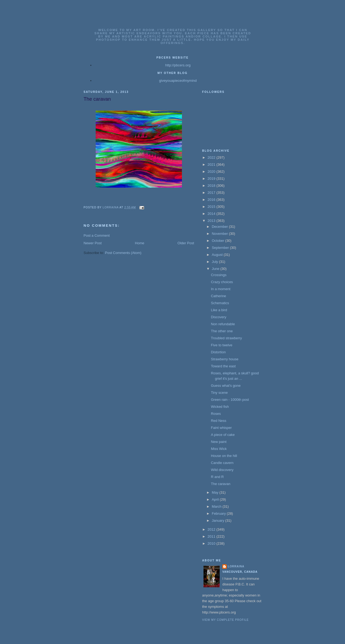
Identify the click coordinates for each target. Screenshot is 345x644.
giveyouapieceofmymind (178, 81)
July (215, 262)
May (216, 492)
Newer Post (93, 243)
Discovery (218, 317)
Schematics (220, 303)
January (219, 521)
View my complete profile (225, 620)
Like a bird (219, 310)
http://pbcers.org (178, 65)
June (216, 269)
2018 (212, 186)
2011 (212, 536)
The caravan (220, 484)
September (221, 248)
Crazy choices (222, 282)
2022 (212, 157)
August (218, 255)
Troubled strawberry (226, 338)
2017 (212, 193)
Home (140, 243)
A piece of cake (223, 435)
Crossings (219, 275)
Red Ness (218, 421)
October (219, 241)
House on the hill (224, 456)
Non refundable (223, 324)
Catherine (218, 296)
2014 (212, 214)
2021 (212, 165)
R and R (217, 477)
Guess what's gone (226, 386)
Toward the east (223, 366)
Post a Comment (97, 235)
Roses (216, 414)
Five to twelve (221, 345)
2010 (212, 543)
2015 (212, 207)
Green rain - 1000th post (230, 400)
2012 (212, 529)
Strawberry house (225, 359)
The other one (222, 331)
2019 (212, 179)
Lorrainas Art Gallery (173, 22)
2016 (212, 200)
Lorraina (236, 566)
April (216, 499)
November (220, 234)
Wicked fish (220, 407)
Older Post (186, 243)
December (220, 227)
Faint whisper (221, 428)
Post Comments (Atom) (123, 253)
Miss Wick (219, 449)
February (219, 513)
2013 (212, 221)
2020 (212, 172)
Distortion (218, 352)
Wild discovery (222, 470)
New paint (219, 442)
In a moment (220, 289)
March (217, 506)
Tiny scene (219, 393)
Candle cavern (222, 463)
